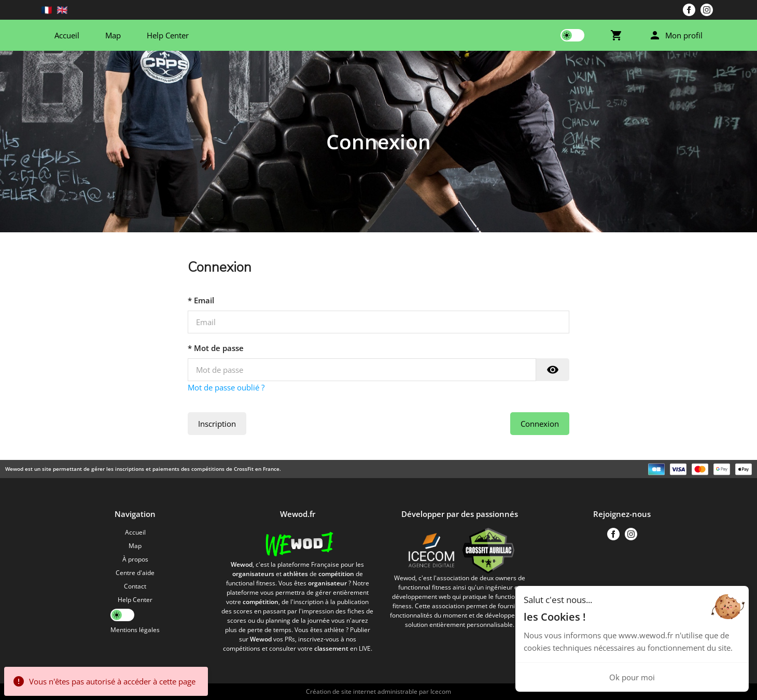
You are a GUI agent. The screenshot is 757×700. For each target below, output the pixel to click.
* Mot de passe (216, 348)
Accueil (67, 35)
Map (113, 35)
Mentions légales (135, 630)
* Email (201, 300)
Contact (135, 586)
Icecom (441, 691)
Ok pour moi (632, 677)
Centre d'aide (135, 573)
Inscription (217, 424)
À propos (135, 559)
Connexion (540, 424)
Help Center (168, 35)
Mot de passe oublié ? (226, 387)
